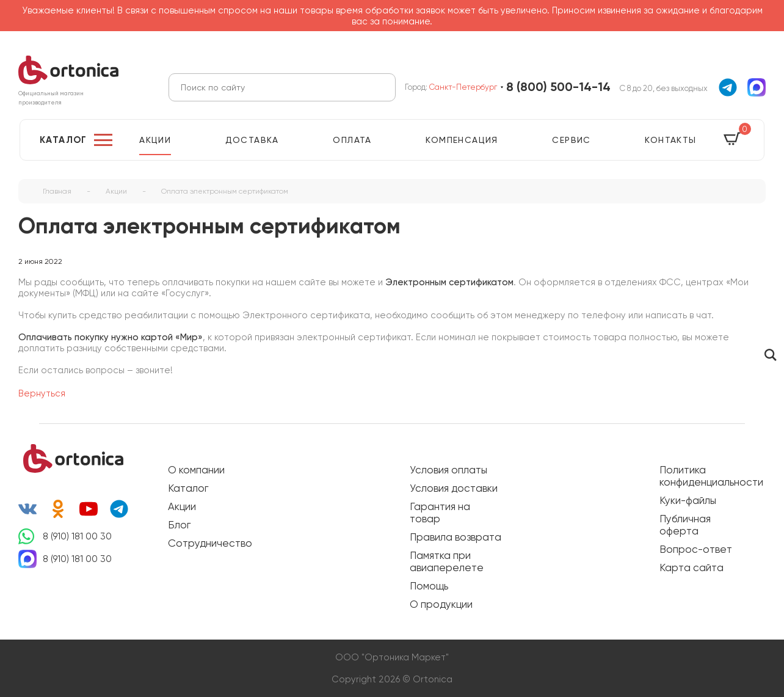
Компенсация (462, 140)
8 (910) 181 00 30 (77, 536)
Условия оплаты (448, 470)
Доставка (252, 140)
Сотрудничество (210, 543)
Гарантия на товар (440, 513)
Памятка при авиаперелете (447, 561)
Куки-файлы (688, 500)
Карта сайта (691, 567)
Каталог (64, 140)
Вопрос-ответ (696, 549)
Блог (179, 525)
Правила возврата (456, 537)
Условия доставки (454, 488)
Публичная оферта (685, 525)
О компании (196, 470)
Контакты (670, 140)
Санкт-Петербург (463, 87)
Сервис (571, 140)
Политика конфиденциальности (705, 476)
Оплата (352, 140)
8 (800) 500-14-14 (558, 87)
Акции (155, 140)
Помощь (429, 586)
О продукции (441, 604)
